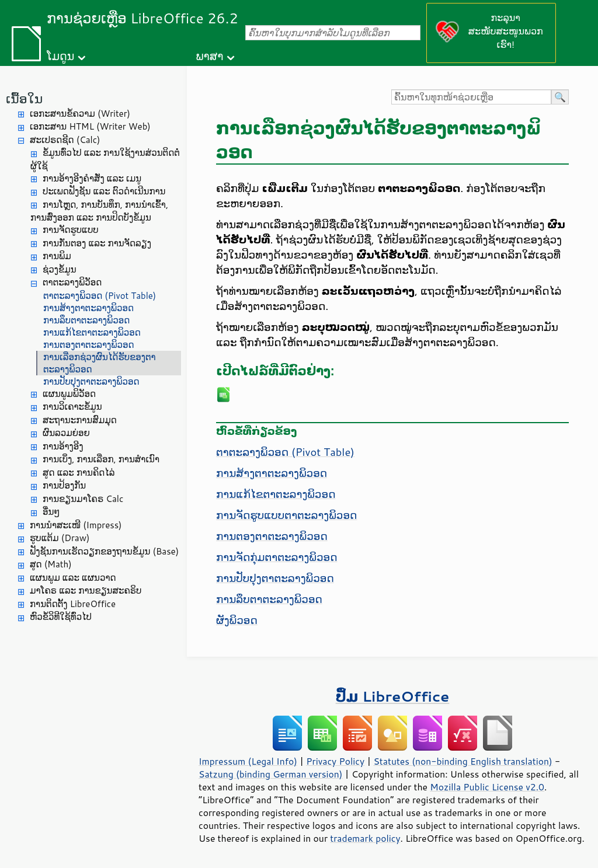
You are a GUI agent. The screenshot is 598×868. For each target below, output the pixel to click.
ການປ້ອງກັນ (64, 485)
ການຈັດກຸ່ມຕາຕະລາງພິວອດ (277, 557)
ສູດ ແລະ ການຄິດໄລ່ (79, 473)
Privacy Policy (335, 761)
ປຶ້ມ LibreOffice (393, 696)
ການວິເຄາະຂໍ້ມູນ (72, 407)
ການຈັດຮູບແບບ (71, 230)
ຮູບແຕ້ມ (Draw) (60, 538)
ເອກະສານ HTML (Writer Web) (90, 126)
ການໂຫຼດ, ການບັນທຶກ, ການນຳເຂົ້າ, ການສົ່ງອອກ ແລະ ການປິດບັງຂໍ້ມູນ (99, 211)
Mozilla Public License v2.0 (487, 787)
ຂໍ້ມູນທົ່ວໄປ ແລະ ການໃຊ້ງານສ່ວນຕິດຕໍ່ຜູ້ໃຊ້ (105, 159)
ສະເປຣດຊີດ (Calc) (65, 140)
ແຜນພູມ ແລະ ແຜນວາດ (73, 578)
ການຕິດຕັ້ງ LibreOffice (73, 604)
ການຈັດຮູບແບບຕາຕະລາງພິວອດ (286, 515)
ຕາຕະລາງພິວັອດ (72, 282)
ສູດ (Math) (51, 564)
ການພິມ (57, 256)
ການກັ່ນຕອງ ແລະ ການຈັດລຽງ (97, 243)
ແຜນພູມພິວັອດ (69, 394)
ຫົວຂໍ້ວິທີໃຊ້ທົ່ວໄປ (61, 617)
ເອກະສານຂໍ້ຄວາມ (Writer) (80, 114)
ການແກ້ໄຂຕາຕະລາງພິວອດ (92, 332)
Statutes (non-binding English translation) (463, 761)
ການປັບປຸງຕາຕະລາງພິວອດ (91, 381)
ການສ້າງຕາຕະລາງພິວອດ (88, 308)
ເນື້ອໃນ (24, 98)
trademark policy (365, 838)
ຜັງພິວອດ (237, 620)
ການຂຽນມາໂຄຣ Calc (83, 499)
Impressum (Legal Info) (248, 761)
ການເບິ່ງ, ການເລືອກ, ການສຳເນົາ (101, 459)
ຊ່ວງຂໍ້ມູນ (60, 269)
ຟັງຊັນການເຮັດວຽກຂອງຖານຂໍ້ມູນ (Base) (104, 551)
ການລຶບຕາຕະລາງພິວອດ (86, 320)
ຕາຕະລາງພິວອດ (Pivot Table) (100, 296)
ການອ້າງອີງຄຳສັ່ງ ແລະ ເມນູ (92, 178)
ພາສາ (210, 56)
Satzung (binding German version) (271, 774)
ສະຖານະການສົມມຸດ (80, 420)
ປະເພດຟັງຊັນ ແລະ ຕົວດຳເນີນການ (104, 191)
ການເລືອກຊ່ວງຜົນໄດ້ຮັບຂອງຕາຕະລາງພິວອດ (100, 363)
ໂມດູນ (60, 56)
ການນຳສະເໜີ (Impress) (76, 525)
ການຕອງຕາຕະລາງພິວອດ (89, 345)
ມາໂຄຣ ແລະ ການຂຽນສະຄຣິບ (86, 590)
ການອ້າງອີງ (63, 446)
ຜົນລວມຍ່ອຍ (66, 433)
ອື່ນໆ (51, 512)
